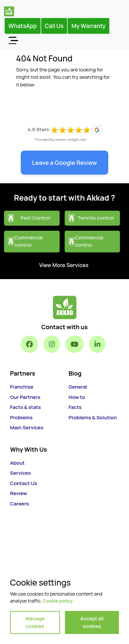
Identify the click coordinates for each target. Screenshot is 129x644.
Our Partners (25, 397)
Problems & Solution (93, 417)
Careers (20, 504)
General (78, 387)
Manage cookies (35, 622)
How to (77, 397)
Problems (21, 417)
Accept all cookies (92, 622)
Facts (75, 407)
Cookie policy (58, 601)
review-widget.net (71, 139)
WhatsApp (23, 26)
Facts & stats (25, 407)
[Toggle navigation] (13, 40)
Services (20, 473)
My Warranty (88, 26)
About (17, 463)
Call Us (54, 26)
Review (19, 493)
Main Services (27, 427)
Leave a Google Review (65, 163)
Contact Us (24, 483)
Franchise (22, 387)
